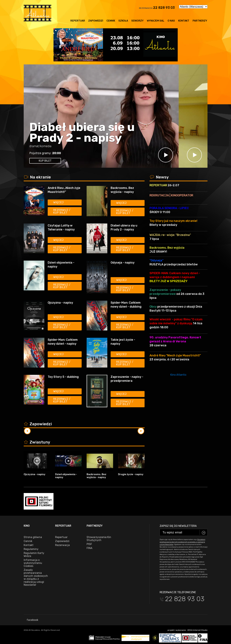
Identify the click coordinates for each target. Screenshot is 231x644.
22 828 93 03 (164, 8)
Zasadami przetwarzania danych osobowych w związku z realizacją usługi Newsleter (182, 542)
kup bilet (45, 161)
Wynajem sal (156, 21)
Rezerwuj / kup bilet (62, 211)
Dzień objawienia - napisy (61, 265)
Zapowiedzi (96, 21)
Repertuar (78, 21)
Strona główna (33, 537)
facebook (31, 620)
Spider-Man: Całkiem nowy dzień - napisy (63, 342)
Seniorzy (137, 21)
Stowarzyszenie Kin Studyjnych (99, 539)
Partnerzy (200, 21)
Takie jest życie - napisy (123, 342)
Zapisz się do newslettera (178, 526)
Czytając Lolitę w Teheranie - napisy (61, 227)
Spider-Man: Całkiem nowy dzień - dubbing (126, 305)
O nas (171, 21)
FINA (90, 548)
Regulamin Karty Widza (34, 555)
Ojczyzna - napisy (60, 303)
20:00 (57, 153)
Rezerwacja (62, 545)
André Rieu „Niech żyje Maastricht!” (64, 190)
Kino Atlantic (178, 375)
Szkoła (123, 21)
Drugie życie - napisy (131, 474)
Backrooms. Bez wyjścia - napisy (122, 190)
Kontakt (184, 21)
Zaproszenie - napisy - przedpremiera (127, 379)
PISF (89, 544)
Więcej (59, 202)
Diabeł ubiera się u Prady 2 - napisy (82, 132)
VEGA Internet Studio (197, 630)
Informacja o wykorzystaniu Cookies (33, 563)
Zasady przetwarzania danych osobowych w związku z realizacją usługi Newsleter (36, 577)
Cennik (111, 21)
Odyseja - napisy (123, 263)
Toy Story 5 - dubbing (63, 377)
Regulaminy (31, 549)
